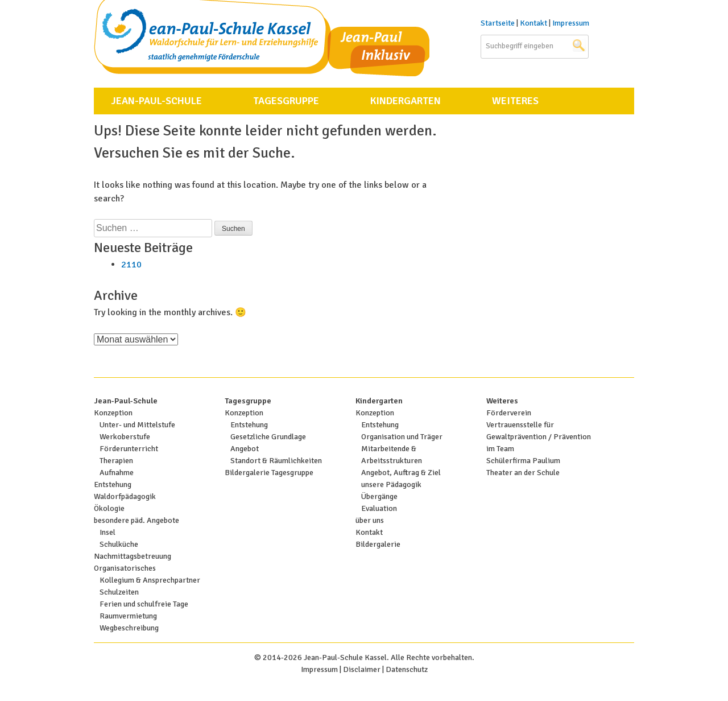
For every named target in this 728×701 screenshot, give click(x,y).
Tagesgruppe (286, 101)
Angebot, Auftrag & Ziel (401, 473)
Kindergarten (406, 101)
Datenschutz (407, 669)
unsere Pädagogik (391, 484)
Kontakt (533, 23)
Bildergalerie (378, 544)
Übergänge (379, 496)
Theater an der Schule (523, 473)
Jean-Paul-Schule (156, 101)
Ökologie (109, 508)
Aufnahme (117, 473)
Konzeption (113, 413)
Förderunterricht (129, 449)
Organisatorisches (125, 568)
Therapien (116, 461)
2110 (131, 265)
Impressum (571, 23)
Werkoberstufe (125, 437)
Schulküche (119, 544)
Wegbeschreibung (129, 628)
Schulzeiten (119, 592)
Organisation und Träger (402, 437)
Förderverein (509, 413)
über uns (370, 520)
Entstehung (113, 484)
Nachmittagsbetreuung (133, 556)
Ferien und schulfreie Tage (144, 604)
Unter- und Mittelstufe (137, 425)
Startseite (498, 23)
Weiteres (515, 101)
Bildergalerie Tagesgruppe (269, 473)
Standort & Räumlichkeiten (276, 461)
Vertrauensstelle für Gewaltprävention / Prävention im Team (539, 437)
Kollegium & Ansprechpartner (150, 580)
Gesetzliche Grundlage (268, 437)
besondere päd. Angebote (136, 520)
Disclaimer (362, 669)
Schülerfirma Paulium (523, 461)
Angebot (245, 449)
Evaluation (379, 508)
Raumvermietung (128, 616)
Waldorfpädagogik (125, 496)
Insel (107, 532)
